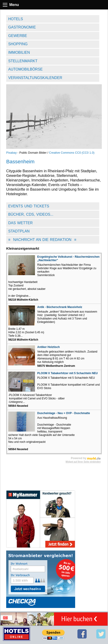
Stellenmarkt (23, 61)
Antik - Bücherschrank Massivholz (60, 307)
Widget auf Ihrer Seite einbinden (83, 462)
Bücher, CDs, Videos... (31, 214)
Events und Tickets (29, 206)
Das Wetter (21, 223)
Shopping (18, 44)
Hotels (16, 19)
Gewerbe (18, 36)
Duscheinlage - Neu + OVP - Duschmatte (64, 413)
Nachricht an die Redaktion (42, 240)
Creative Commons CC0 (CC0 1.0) (72, 153)
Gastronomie (22, 27)
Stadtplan (19, 231)
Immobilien (19, 52)
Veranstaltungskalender (35, 78)
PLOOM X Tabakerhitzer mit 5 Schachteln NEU (67, 373)
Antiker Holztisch (48, 347)
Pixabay (11, 153)
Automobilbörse (26, 69)
